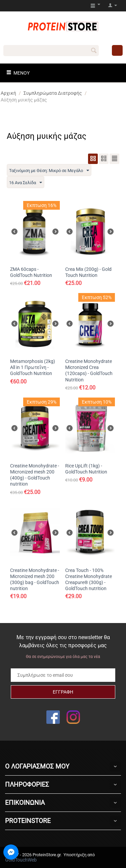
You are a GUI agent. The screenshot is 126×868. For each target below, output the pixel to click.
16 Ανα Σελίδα (26, 183)
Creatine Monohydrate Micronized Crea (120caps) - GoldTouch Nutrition (89, 370)
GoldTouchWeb (21, 860)
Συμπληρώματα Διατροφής (53, 93)
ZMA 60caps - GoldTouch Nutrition (31, 272)
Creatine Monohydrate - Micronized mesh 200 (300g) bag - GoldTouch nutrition (35, 580)
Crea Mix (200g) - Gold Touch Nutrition (88, 272)
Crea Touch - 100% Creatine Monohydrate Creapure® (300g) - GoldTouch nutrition (89, 580)
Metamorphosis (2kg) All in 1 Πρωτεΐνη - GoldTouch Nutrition (33, 367)
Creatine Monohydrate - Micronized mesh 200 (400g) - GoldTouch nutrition (35, 475)
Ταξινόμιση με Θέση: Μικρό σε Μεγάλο (49, 171)
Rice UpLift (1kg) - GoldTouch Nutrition (86, 469)
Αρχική (8, 93)
